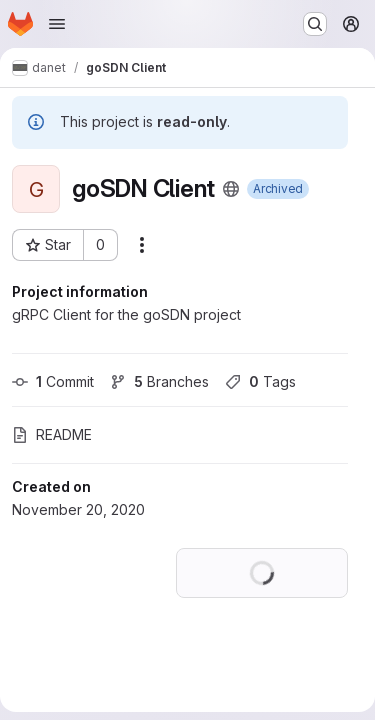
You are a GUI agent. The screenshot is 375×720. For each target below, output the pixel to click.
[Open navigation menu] (57, 24)
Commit (53, 381)
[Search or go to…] (315, 24)
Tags (260, 381)
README (52, 434)
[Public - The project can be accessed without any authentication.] (231, 189)
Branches (159, 381)
